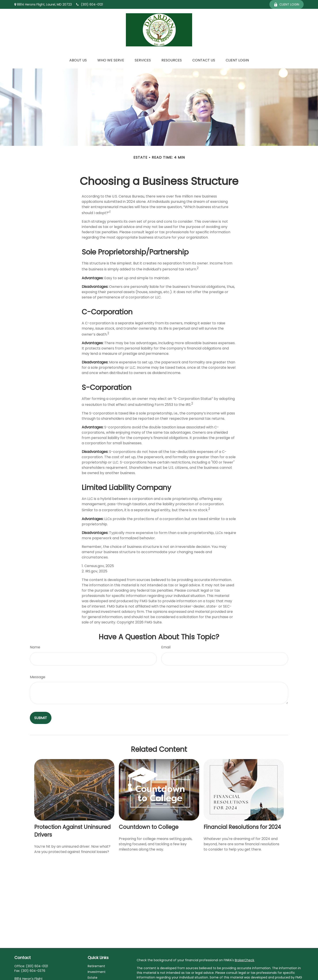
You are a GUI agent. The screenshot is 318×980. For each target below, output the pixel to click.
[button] (78, 60)
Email (166, 647)
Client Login (287, 4)
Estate (93, 978)
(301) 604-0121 (90, 4)
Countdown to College (149, 827)
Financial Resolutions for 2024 (242, 827)
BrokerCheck (244, 960)
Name (35, 647)
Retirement (96, 966)
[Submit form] (41, 718)
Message (38, 677)
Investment (97, 972)
